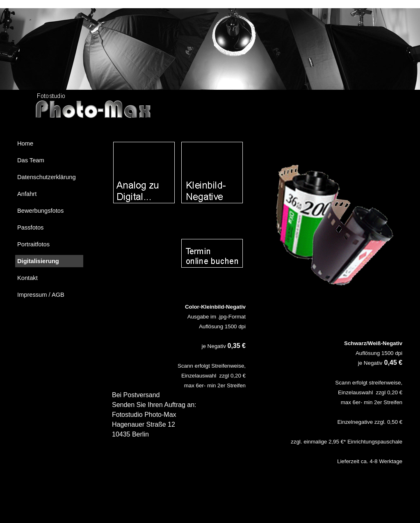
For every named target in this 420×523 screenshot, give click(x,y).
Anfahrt (27, 194)
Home (25, 143)
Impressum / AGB (41, 295)
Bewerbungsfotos (40, 211)
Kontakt (27, 278)
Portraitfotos (33, 244)
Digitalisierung (38, 261)
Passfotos (30, 227)
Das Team (31, 160)
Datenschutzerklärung (47, 177)
